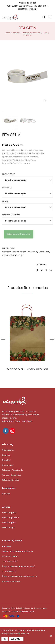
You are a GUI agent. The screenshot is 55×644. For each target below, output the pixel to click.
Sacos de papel (9, 513)
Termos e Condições (12, 475)
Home (8, 33)
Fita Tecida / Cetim (35, 252)
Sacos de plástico (10, 518)
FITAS (45, 33)
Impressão (7, 188)
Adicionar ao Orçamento (19, 234)
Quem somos (8, 450)
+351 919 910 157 (9, 571)
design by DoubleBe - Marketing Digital (18, 611)
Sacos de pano (9, 523)
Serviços (6, 455)
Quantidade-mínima (11, 215)
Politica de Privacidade (12, 470)
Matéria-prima (9, 174)
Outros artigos (20, 252)
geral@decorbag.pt (11, 581)
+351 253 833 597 (10, 561)
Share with (41, 264)
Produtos (16, 33)
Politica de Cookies (11, 480)
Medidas (6, 201)
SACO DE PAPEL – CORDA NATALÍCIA (27, 369)
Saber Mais (16, 639)
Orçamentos (8, 465)
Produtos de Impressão (31, 33)
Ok (5, 639)
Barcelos (6, 494)
